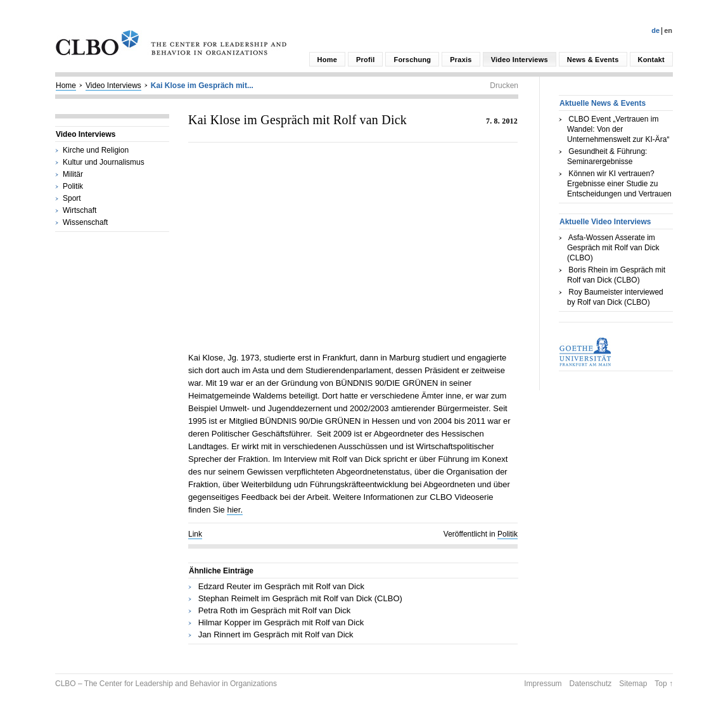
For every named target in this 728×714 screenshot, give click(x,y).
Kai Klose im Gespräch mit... (202, 86)
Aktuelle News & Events (603, 103)
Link (195, 534)
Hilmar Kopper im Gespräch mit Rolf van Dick (281, 622)
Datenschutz (591, 684)
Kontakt (651, 60)
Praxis (461, 60)
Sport (72, 198)
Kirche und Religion (96, 150)
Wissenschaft (85, 222)
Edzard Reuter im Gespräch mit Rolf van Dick (281, 586)
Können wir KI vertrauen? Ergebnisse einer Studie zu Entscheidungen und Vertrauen (619, 184)
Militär (73, 174)
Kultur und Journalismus (104, 162)
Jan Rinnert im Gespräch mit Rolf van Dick (276, 634)
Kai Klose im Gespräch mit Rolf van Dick (297, 120)
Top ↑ (664, 684)
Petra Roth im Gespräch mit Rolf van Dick (275, 610)
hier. (235, 510)
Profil (365, 60)
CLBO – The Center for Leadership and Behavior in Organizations (166, 684)
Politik (73, 186)
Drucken (504, 86)
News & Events (593, 60)
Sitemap (633, 684)
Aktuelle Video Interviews (605, 222)
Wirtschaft (80, 210)
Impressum (543, 684)
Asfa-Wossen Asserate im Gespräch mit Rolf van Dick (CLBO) (613, 248)
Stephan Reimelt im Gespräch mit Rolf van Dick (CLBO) (300, 598)
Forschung (412, 60)
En (668, 30)
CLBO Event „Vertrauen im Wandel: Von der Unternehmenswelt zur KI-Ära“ (618, 129)
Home (327, 60)
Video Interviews (520, 60)
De (655, 30)
